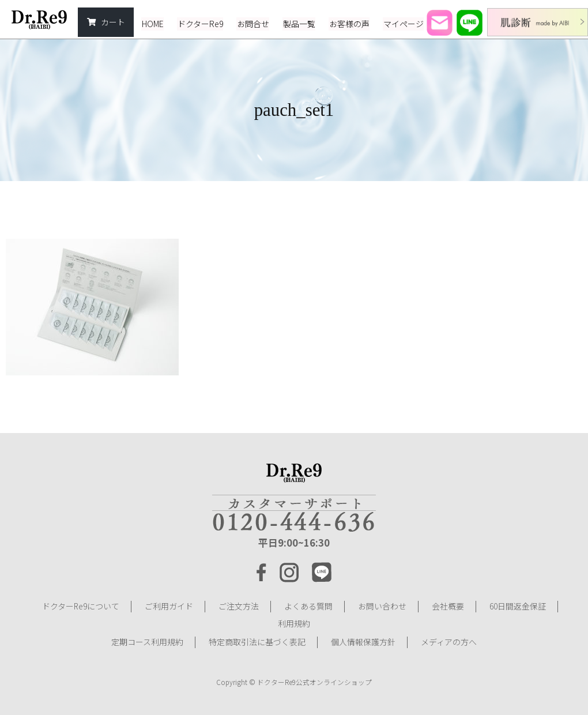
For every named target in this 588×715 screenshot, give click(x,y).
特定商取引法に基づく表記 (257, 641)
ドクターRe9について (80, 606)
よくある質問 (308, 606)
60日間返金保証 (518, 606)
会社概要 (448, 606)
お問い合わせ (382, 606)
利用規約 (294, 623)
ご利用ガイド (169, 606)
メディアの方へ (449, 641)
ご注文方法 (239, 606)
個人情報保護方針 (363, 641)
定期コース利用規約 (147, 641)
